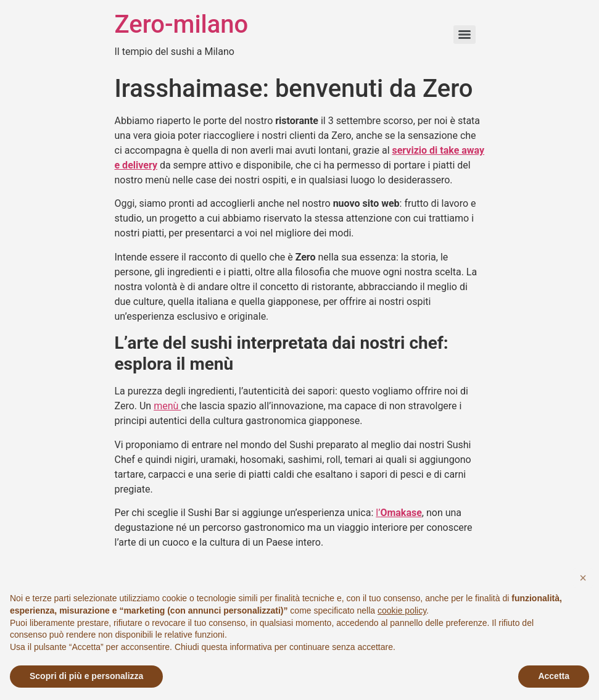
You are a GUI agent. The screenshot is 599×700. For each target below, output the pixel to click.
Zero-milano (182, 24)
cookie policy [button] (402, 610)
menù (167, 406)
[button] (583, 578)
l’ (399, 513)
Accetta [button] (554, 676)
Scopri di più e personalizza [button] (86, 676)
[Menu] (465, 35)
